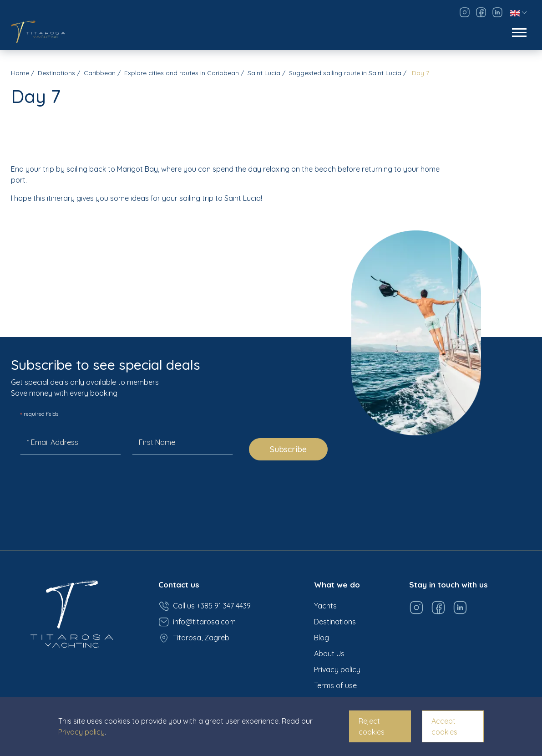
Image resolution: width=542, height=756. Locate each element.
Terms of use (335, 685)
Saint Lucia (264, 73)
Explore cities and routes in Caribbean (182, 73)
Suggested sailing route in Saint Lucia (345, 73)
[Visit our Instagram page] (465, 12)
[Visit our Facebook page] (481, 12)
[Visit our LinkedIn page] (497, 12)
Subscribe (288, 449)
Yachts (325, 606)
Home (20, 73)
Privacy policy (337, 669)
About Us (329, 654)
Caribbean (100, 73)
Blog (322, 638)
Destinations (56, 73)
